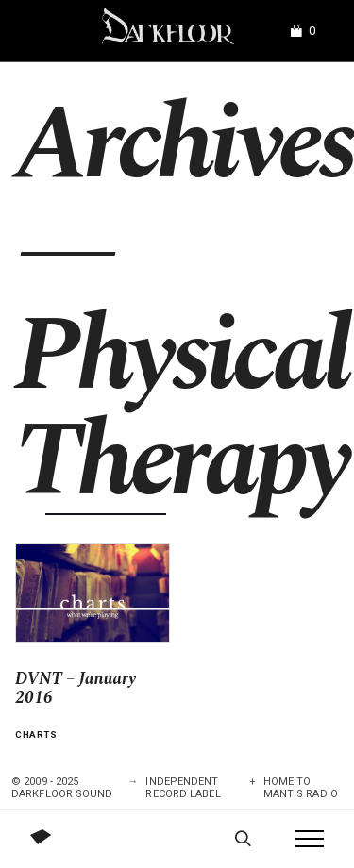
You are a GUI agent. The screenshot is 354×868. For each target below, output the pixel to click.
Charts (36, 734)
